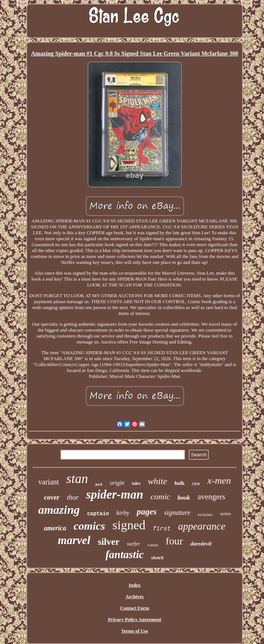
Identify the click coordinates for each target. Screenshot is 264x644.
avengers (212, 497)
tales (136, 483)
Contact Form (135, 608)
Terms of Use (135, 631)
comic (160, 497)
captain (98, 514)
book (184, 498)
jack (99, 484)
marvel (74, 540)
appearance (202, 526)
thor (73, 497)
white (158, 481)
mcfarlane (205, 515)
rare (196, 484)
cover (52, 497)
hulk (180, 483)
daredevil (201, 544)
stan (77, 479)
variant (49, 482)
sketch (158, 558)
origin (117, 483)
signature (177, 512)
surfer (133, 544)
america (55, 528)
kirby (123, 513)
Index (135, 585)
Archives (135, 596)
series (225, 514)
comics (89, 526)
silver (109, 542)
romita (153, 545)
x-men (219, 481)
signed (129, 525)
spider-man (115, 494)
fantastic (124, 554)
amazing (59, 510)
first (162, 529)
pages (147, 512)
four (174, 541)
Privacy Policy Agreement (134, 619)
